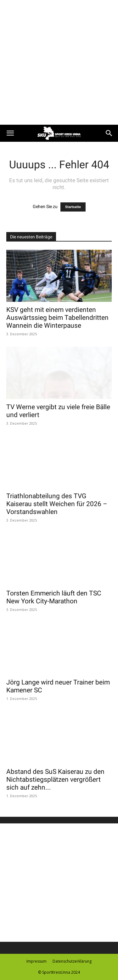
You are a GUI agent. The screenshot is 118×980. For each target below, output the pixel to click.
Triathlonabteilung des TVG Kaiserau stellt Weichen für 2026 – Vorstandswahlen (57, 504)
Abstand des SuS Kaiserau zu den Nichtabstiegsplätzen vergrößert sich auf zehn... (55, 780)
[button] (10, 133)
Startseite (73, 207)
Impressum (37, 961)
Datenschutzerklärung (72, 961)
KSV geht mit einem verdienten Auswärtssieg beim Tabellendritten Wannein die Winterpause (57, 318)
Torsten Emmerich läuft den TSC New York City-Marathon (54, 597)
